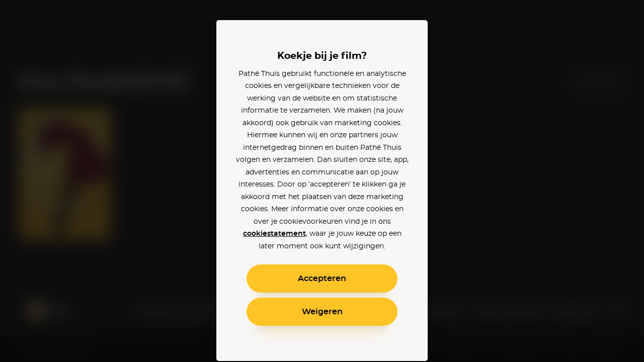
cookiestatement (274, 234)
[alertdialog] (322, 181)
